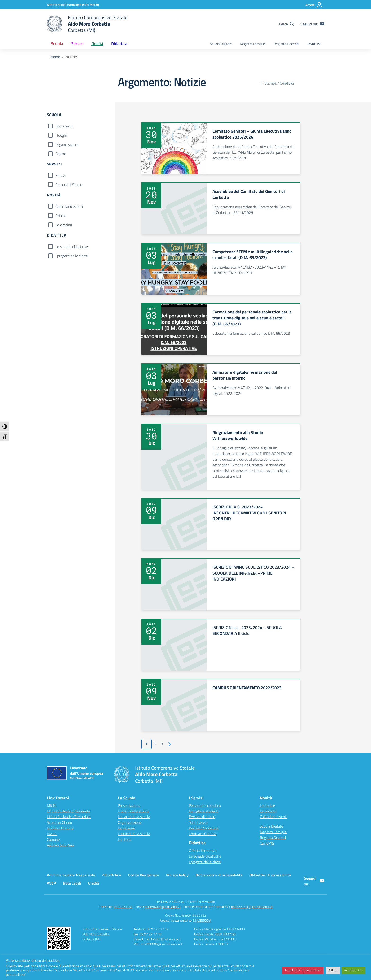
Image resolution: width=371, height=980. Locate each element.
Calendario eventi (69, 206)
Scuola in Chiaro (59, 822)
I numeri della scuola (134, 834)
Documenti (64, 126)
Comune (53, 839)
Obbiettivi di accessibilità (270, 875)
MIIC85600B (202, 920)
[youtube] (322, 24)
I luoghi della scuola (133, 811)
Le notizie (267, 805)
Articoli (61, 216)
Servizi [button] (77, 44)
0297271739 (123, 907)
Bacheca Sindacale (204, 828)
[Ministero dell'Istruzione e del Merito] (73, 5)
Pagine (61, 154)
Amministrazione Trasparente (71, 875)
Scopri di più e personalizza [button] (303, 970)
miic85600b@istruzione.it (163, 907)
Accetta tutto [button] (353, 970)
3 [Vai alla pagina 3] (162, 744)
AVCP (51, 883)
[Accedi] (314, 5)
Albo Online (112, 875)
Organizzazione (67, 144)
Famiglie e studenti (204, 811)
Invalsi (52, 834)
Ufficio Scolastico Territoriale (69, 817)
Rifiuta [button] (333, 970)
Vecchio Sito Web (60, 845)
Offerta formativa (203, 850)
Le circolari (64, 225)
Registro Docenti (286, 44)
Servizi (60, 175)
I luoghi (61, 135)
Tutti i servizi (198, 822)
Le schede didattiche (72, 247)
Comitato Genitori (203, 834)
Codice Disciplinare (144, 875)
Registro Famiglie (253, 44)
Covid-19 (313, 44)
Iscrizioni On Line (60, 828)
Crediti (94, 883)
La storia (125, 839)
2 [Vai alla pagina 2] (155, 744)
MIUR (51, 805)
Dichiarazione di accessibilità (219, 875)
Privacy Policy (177, 875)
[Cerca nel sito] (287, 24)
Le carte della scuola (134, 817)
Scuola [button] (57, 44)
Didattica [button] (119, 44)
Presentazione (129, 805)
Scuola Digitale (221, 44)
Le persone (126, 828)
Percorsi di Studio (69, 185)
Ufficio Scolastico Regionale (68, 811)
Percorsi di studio (202, 817)
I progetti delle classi (71, 256)
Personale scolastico (205, 805)
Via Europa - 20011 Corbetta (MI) (192, 902)
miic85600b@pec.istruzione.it (252, 907)
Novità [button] (97, 44)
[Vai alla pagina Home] (55, 57)
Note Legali (72, 883)
